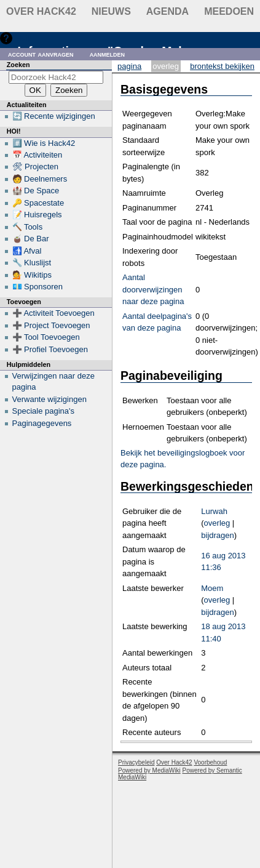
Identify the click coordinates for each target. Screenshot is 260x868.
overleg (217, 523)
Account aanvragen (41, 54)
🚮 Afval (27, 251)
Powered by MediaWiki (149, 770)
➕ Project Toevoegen (51, 325)
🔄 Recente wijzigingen (54, 116)
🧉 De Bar (31, 239)
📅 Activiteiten (37, 155)
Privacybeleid (136, 762)
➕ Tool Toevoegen (46, 337)
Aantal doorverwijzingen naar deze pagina (153, 289)
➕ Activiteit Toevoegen (53, 313)
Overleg (166, 66)
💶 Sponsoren (38, 287)
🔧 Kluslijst (32, 263)
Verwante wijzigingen (49, 399)
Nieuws (111, 11)
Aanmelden (108, 54)
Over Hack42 (41, 11)
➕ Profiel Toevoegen (50, 349)
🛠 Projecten (36, 167)
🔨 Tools (28, 227)
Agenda (167, 11)
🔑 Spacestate (38, 203)
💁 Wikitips (32, 275)
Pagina (129, 66)
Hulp (24, 38)
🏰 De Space (36, 191)
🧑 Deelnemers (40, 179)
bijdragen (218, 535)
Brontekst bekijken (222, 66)
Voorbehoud (210, 762)
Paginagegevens (42, 423)
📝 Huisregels (37, 215)
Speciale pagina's (44, 411)
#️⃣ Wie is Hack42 (44, 143)
